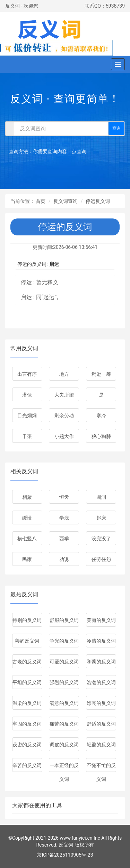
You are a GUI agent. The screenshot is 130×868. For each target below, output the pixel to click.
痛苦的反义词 (64, 724)
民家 (27, 559)
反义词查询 (66, 201)
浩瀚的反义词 (101, 682)
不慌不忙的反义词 (101, 767)
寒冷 (101, 416)
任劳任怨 (101, 559)
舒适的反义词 (101, 724)
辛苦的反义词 (27, 765)
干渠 (27, 436)
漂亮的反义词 (101, 703)
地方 (64, 374)
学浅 (64, 518)
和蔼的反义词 (101, 662)
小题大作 (64, 436)
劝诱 (64, 559)
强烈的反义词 (64, 682)
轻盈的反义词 (101, 745)
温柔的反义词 (27, 703)
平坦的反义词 (27, 682)
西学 (64, 539)
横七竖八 (27, 539)
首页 (41, 201)
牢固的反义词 (27, 724)
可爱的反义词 (64, 662)
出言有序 (27, 374)
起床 (101, 518)
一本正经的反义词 (64, 767)
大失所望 (64, 395)
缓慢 (27, 518)
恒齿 (64, 497)
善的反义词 (27, 641)
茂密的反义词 (27, 745)
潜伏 (27, 395)
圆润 (101, 497)
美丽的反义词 (101, 620)
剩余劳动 (64, 416)
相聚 (27, 497)
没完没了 (101, 539)
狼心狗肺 (101, 436)
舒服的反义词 (64, 620)
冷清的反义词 (101, 641)
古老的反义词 (27, 662)
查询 (116, 128)
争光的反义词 (64, 641)
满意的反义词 (64, 703)
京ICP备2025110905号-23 (65, 855)
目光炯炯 (27, 416)
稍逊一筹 (101, 374)
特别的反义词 (27, 620)
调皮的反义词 (64, 745)
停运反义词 (98, 201)
